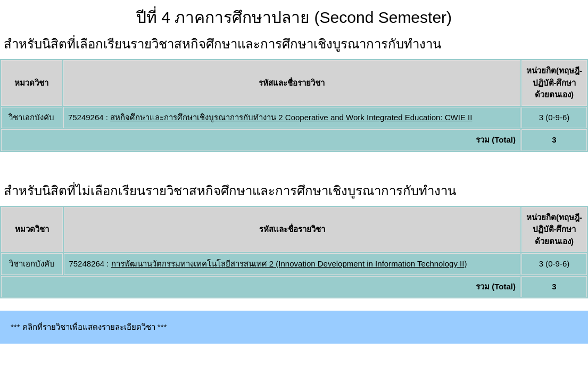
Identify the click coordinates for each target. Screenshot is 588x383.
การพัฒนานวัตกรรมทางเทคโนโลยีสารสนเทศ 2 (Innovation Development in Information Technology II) (289, 264)
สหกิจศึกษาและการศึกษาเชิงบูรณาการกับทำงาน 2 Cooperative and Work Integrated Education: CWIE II (291, 117)
